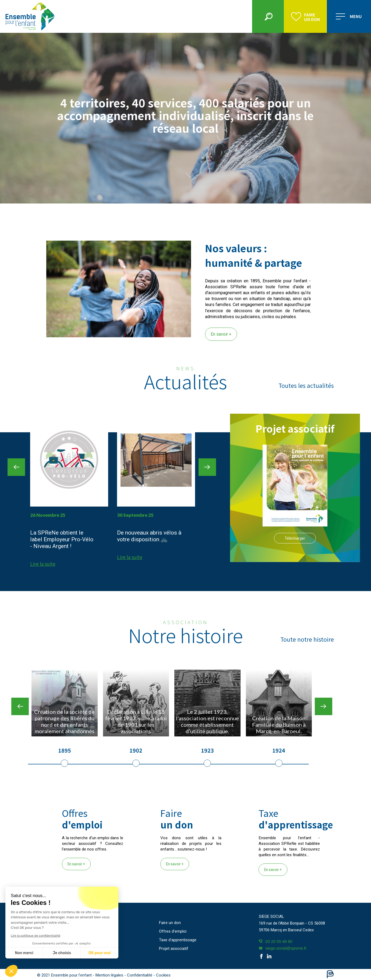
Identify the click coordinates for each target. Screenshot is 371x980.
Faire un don (170, 923)
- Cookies (162, 975)
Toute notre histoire (307, 639)
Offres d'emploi (173, 931)
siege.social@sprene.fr (283, 948)
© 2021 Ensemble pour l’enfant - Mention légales (81, 975)
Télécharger (295, 538)
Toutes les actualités (306, 385)
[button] (11, 971)
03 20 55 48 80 (276, 941)
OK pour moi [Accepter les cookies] (53, 953)
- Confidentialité (139, 975)
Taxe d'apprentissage (178, 940)
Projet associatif (174, 949)
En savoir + (221, 334)
